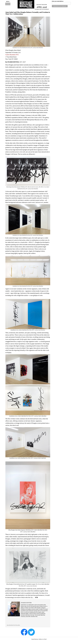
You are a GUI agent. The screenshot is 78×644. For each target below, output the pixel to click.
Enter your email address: (58, 1)
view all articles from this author (13, 625)
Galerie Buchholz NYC (12, 55)
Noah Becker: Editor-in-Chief (39, 639)
